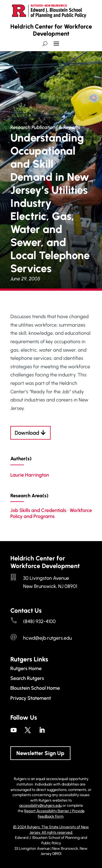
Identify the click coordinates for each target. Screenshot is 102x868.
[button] (56, 46)
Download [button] (27, 433)
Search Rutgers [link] (27, 678)
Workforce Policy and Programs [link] (51, 513)
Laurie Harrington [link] (30, 475)
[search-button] (45, 44)
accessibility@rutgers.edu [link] (41, 806)
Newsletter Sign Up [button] (40, 753)
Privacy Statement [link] (31, 698)
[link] (14, 730)
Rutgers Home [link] (26, 668)
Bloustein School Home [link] (35, 688)
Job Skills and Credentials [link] (38, 510)
